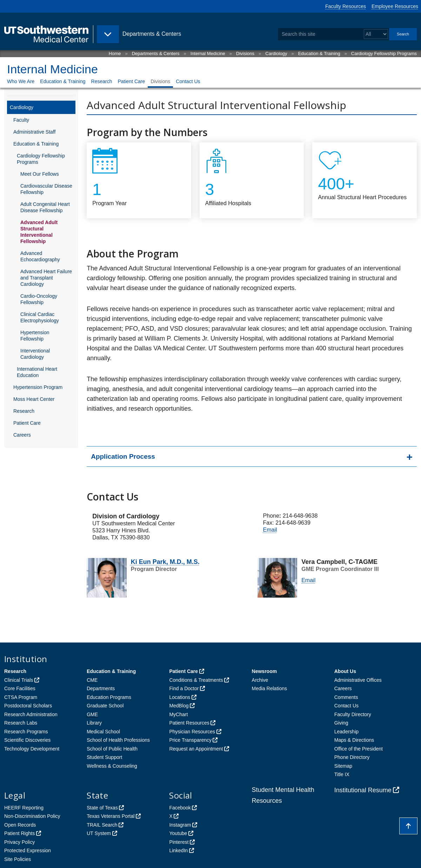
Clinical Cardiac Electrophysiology (40, 317)
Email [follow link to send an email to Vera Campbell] (270, 530)
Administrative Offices (358, 680)
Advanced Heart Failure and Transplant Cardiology (46, 278)
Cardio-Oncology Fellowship (39, 299)
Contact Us (188, 81)
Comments (346, 697)
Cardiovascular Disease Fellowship (46, 189)
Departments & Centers (156, 53)
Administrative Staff (34, 132)
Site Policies (18, 859)
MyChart (178, 714)
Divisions (245, 53)
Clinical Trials (19, 680)
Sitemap (343, 766)
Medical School (103, 732)
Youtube (178, 833)
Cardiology (276, 53)
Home (115, 53)
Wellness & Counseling (112, 766)
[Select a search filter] (376, 34)
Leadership (346, 732)
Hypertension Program (38, 387)
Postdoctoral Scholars (28, 706)
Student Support (104, 757)
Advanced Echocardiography (40, 256)
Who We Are (21, 81)
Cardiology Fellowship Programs (384, 53)
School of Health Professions (118, 740)
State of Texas (102, 808)
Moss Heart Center (34, 399)
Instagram (180, 825)
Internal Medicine (208, 53)
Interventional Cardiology (35, 354)
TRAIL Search (102, 825)
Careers (22, 435)
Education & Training (319, 53)
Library (94, 723)
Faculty (21, 120)
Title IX (342, 774)
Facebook (180, 808)
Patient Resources (189, 723)
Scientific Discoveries (27, 740)
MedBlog (179, 706)
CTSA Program (21, 697)
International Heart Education (37, 372)
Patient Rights (19, 833)
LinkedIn (178, 850)
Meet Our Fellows (40, 174)
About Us (345, 671)
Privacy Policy (19, 842)
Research (102, 81)
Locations (180, 697)
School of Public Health (112, 749)
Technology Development (32, 749)
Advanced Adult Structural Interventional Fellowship (39, 232)
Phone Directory (352, 757)
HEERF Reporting (24, 808)
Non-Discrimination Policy (32, 816)
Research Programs (26, 732)
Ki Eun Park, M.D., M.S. (165, 562)
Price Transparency (190, 740)
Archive (260, 680)
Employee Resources (395, 6)
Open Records (20, 825)
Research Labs (21, 723)
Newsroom (265, 671)
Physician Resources (192, 732)
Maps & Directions (354, 740)
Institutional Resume (363, 790)
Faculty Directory (353, 714)
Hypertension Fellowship (35, 336)
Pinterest (179, 842)
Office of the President (359, 749)
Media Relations (269, 688)
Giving (341, 723)
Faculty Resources (346, 6)
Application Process (123, 456)
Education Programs (109, 697)
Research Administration (31, 714)
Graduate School (105, 706)
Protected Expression (28, 850)
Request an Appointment (196, 749)
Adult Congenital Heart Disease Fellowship (45, 207)
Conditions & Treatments (196, 680)
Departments (101, 688)
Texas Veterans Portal (111, 816)
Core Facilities (20, 688)
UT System (99, 833)
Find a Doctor (184, 688)
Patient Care (131, 81)
